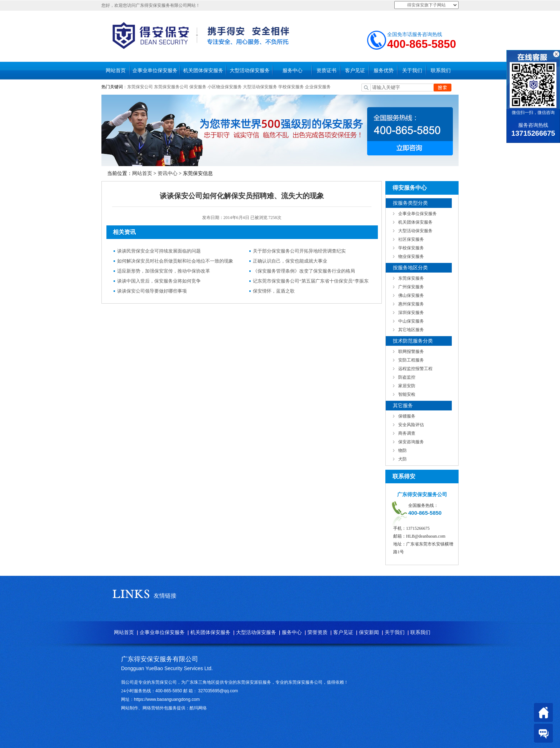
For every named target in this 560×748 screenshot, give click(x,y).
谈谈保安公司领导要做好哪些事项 (152, 291)
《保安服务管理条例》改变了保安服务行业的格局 (304, 271)
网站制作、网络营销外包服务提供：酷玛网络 (164, 708)
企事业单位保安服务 (155, 71)
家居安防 (407, 386)
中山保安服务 (411, 321)
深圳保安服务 (411, 313)
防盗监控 (407, 377)
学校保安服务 (291, 87)
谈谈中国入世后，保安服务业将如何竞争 (159, 281)
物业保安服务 (411, 256)
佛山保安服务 (411, 295)
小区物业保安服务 (225, 87)
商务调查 (407, 433)
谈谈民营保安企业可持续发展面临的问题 (159, 251)
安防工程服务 (411, 360)
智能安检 (407, 394)
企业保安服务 (318, 87)
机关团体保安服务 (203, 71)
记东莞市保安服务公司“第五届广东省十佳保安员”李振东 (311, 281)
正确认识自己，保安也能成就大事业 (290, 261)
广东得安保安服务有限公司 (160, 659)
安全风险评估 (411, 425)
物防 (402, 450)
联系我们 (441, 71)
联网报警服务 (411, 351)
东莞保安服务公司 (171, 87)
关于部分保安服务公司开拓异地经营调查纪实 (299, 251)
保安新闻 (369, 632)
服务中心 (292, 71)
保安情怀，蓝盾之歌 (274, 291)
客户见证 (355, 71)
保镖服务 (407, 416)
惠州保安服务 (411, 304)
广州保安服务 (411, 287)
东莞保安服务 (411, 278)
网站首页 (116, 71)
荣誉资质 (317, 632)
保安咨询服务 (411, 442)
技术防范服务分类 (413, 341)
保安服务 (198, 87)
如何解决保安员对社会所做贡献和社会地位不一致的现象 (175, 261)
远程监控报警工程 (415, 369)
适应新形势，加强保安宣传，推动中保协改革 (164, 271)
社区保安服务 (411, 239)
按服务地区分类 (410, 268)
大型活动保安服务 (250, 71)
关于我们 (412, 71)
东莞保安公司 (140, 87)
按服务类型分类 (410, 203)
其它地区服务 (411, 330)
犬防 (402, 459)
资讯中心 (167, 173)
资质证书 (326, 71)
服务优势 (384, 71)
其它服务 (403, 406)
